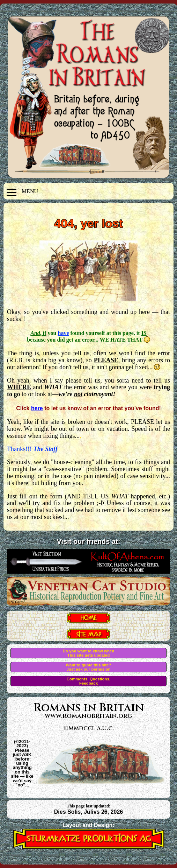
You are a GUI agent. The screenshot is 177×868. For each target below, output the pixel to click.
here (37, 408)
